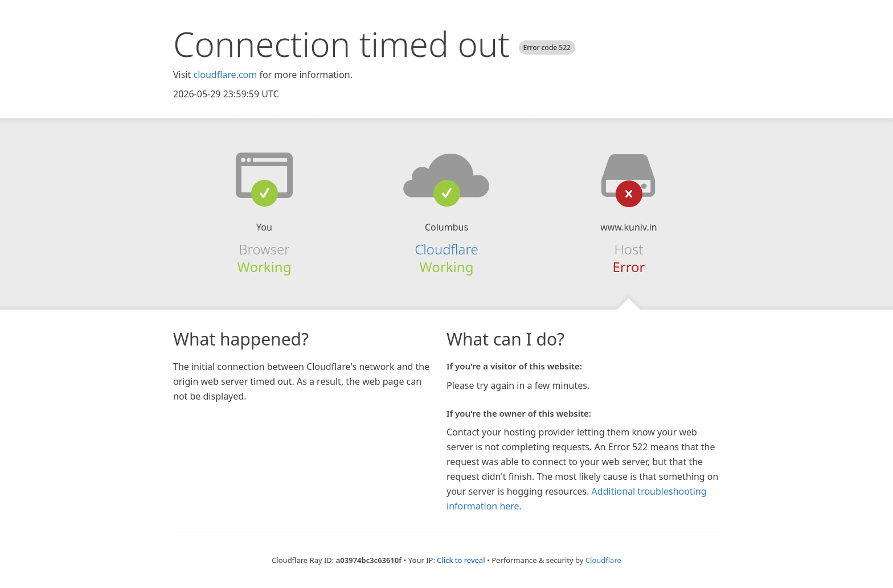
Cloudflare (446, 249)
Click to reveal (461, 560)
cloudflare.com (225, 75)
